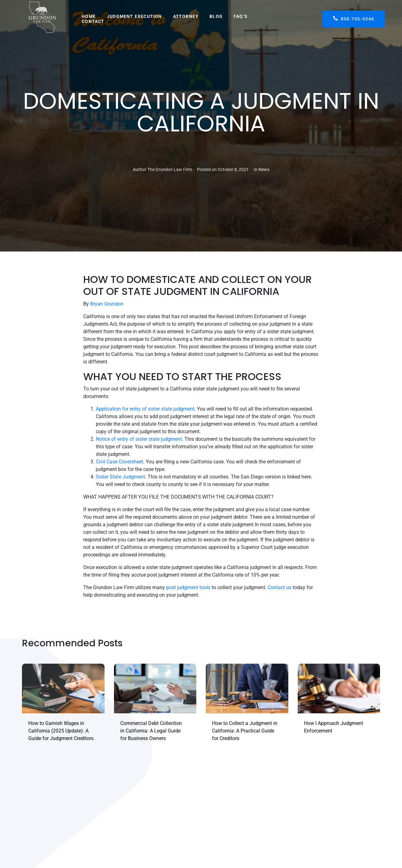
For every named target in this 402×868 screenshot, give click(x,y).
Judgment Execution (134, 16)
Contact (93, 21)
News (264, 169)
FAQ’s (241, 16)
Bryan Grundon (107, 304)
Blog (216, 16)
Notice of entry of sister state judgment (139, 439)
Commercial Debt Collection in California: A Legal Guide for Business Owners (151, 731)
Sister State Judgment (120, 477)
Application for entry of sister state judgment (145, 409)
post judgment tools (188, 587)
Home (89, 16)
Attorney (186, 16)
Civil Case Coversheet (120, 462)
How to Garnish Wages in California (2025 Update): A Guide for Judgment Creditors (61, 731)
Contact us (280, 587)
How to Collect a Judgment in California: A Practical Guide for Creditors (245, 731)
